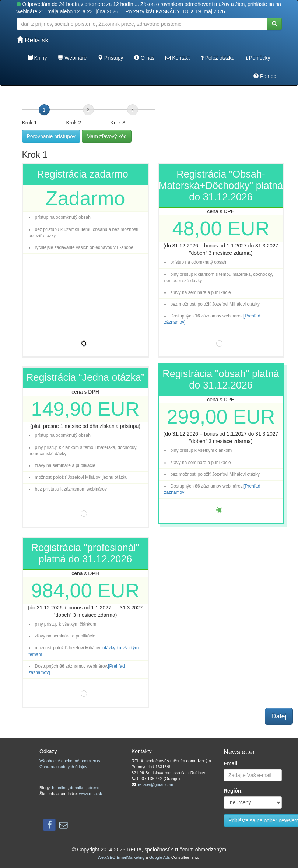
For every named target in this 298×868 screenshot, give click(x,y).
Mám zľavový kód (107, 136)
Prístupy (110, 58)
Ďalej (279, 716)
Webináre (72, 58)
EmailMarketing (131, 857)
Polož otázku (218, 58)
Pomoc (265, 76)
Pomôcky (258, 58)
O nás (144, 58)
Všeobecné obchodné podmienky (70, 761)
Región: (233, 791)
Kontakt (177, 58)
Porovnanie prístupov (51, 136)
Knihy (37, 58)
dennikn (78, 788)
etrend (94, 788)
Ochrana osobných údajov (63, 767)
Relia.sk (33, 40)
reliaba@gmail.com (155, 784)
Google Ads (160, 857)
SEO (111, 857)
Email (230, 763)
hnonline (60, 788)
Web (102, 857)
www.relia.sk (91, 794)
